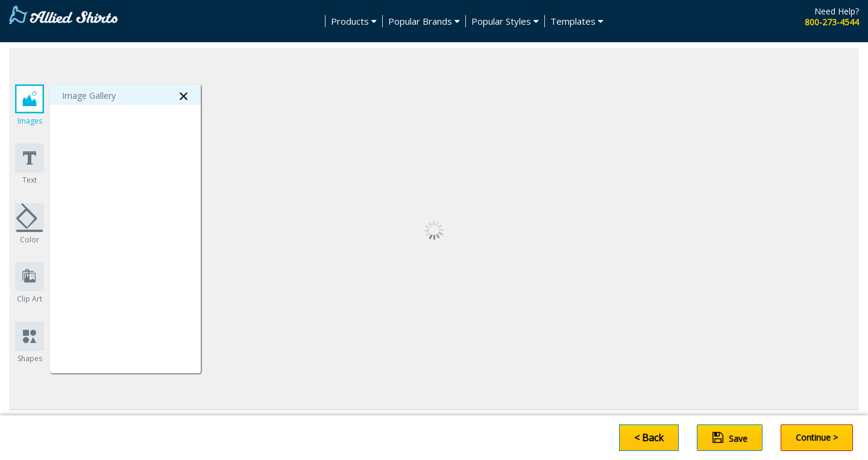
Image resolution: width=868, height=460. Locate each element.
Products (354, 21)
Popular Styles (505, 21)
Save (730, 438)
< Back (649, 438)
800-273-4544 (832, 22)
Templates (577, 21)
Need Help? (837, 11)
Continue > (817, 437)
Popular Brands (424, 21)
